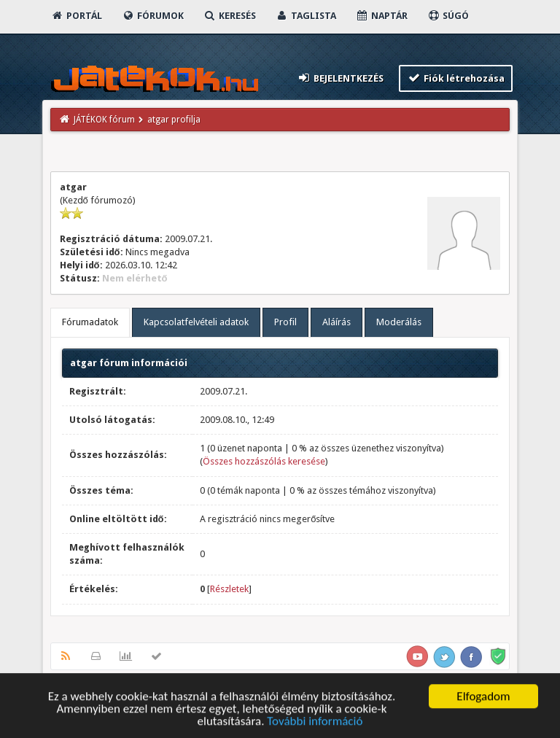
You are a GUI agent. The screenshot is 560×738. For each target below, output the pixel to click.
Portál (77, 16)
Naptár (382, 16)
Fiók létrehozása (456, 78)
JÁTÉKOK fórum (104, 120)
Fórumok (153, 16)
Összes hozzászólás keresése (264, 461)
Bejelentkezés (340, 78)
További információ (315, 722)
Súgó (448, 16)
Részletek (229, 589)
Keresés (230, 16)
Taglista (306, 16)
